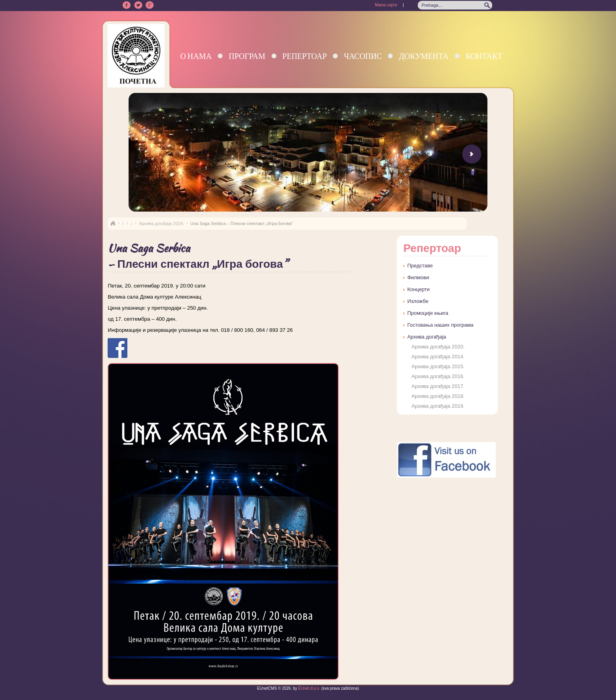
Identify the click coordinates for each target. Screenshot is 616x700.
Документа (424, 56)
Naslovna (113, 223)
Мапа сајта (386, 5)
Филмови (418, 277)
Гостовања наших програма (440, 325)
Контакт (484, 56)
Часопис (363, 56)
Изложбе (418, 301)
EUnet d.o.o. (309, 688)
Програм (247, 56)
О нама (196, 56)
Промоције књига (428, 313)
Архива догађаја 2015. (438, 366)
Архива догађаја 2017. (438, 386)
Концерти (418, 289)
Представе (420, 266)
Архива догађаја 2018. (438, 396)
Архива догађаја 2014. (438, 357)
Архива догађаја (426, 337)
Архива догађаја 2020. (438, 347)
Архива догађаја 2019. (161, 223)
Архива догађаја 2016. (438, 376)
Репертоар (305, 56)
